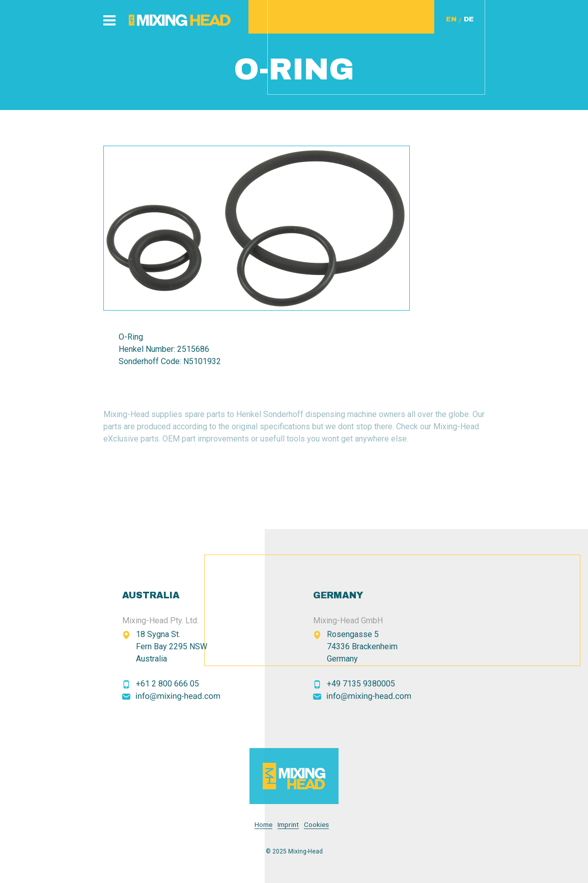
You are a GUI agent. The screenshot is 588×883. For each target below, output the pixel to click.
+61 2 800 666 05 (167, 684)
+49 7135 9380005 (361, 684)
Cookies (316, 825)
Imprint (288, 825)
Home (263, 825)
